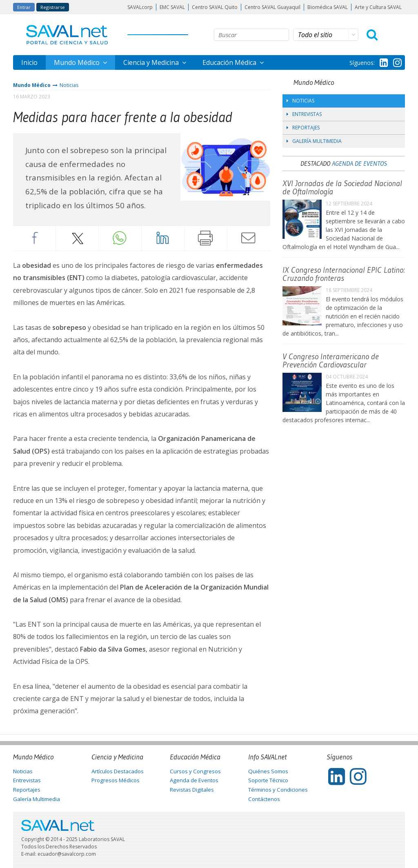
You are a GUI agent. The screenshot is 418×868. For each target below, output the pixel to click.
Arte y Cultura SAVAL (378, 7)
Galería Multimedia (314, 141)
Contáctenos (264, 799)
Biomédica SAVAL (328, 7)
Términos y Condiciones (278, 790)
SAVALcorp (140, 7)
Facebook (34, 238)
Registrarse (53, 7)
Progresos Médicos (116, 780)
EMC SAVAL (172, 7)
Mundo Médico (78, 62)
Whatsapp (120, 238)
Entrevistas (304, 114)
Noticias (69, 85)
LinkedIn (163, 238)
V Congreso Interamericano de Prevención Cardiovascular (331, 361)
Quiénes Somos (268, 771)
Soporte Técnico (268, 780)
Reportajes (303, 128)
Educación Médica (230, 62)
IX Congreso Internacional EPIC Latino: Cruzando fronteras (344, 274)
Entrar (24, 7)
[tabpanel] (226, 167)
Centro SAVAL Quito (215, 7)
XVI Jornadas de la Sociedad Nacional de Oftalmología (342, 187)
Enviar (249, 238)
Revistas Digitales (192, 790)
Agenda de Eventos (359, 163)
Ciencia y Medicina (152, 62)
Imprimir (206, 238)
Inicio (29, 62)
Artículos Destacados (118, 771)
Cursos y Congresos (195, 771)
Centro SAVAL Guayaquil (272, 7)
